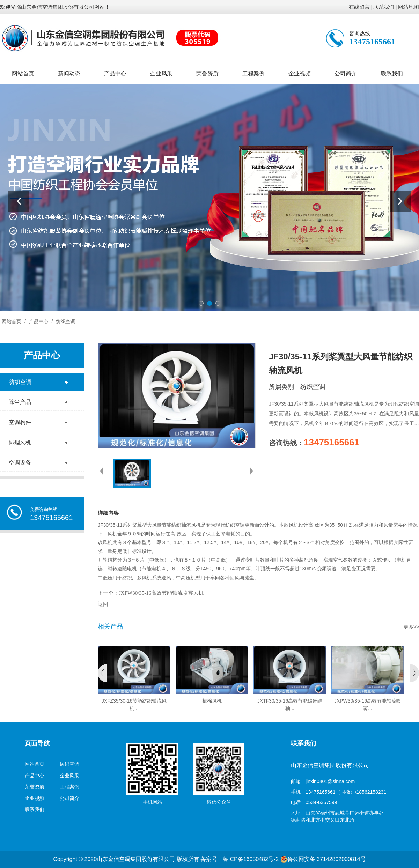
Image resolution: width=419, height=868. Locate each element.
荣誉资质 (207, 73)
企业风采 (161, 73)
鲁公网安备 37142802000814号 (323, 859)
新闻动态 (69, 73)
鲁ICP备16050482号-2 (251, 859)
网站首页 (23, 73)
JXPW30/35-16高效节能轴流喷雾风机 (161, 593)
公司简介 (346, 73)
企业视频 (300, 73)
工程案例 (253, 73)
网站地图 (409, 7)
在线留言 (359, 7)
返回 (103, 604)
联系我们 (384, 7)
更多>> (411, 627)
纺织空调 (65, 321)
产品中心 (115, 73)
